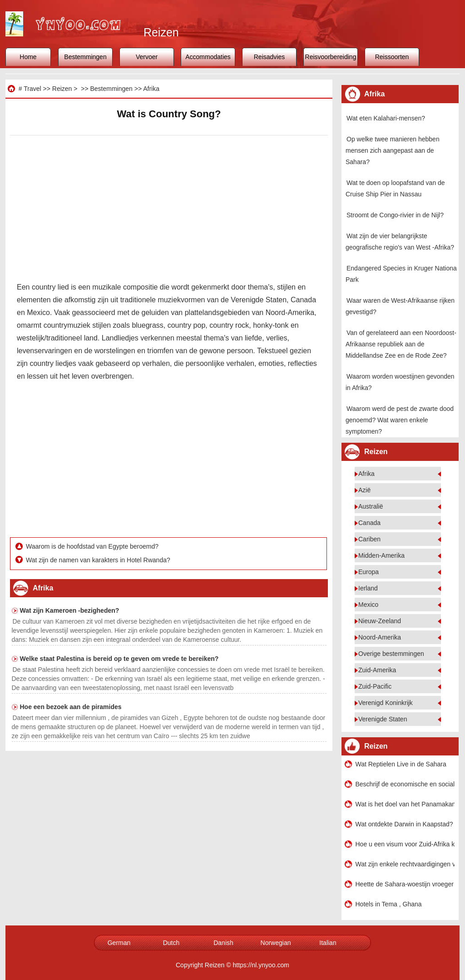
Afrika (151, 89)
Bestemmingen (85, 57)
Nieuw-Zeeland (380, 621)
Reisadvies (269, 57)
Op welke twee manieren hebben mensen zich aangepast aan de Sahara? (393, 150)
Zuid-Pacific (375, 686)
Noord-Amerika (380, 637)
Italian (328, 943)
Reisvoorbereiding (331, 57)
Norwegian (276, 943)
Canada (369, 523)
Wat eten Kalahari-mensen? (386, 118)
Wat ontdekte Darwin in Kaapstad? (404, 824)
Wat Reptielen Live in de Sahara (401, 764)
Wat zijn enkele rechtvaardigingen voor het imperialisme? (405, 864)
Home (28, 57)
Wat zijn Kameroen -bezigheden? (70, 610)
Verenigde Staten (383, 719)
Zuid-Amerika (377, 670)
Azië (364, 490)
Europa (369, 572)
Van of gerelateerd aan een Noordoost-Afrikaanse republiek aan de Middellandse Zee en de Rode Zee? (401, 344)
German (119, 943)
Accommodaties (208, 57)
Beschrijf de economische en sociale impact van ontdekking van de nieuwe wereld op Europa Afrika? (405, 784)
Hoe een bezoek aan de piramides (71, 707)
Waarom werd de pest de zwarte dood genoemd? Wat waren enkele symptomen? (400, 420)
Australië (371, 506)
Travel (32, 89)
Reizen (62, 89)
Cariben (369, 539)
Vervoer (147, 57)
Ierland (368, 588)
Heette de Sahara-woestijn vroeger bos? (405, 884)
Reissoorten (392, 57)
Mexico (368, 605)
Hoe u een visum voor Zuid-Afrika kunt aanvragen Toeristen (405, 844)
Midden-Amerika (381, 555)
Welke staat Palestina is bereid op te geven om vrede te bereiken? (119, 659)
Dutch (171, 943)
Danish (223, 943)
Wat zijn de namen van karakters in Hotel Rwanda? (99, 560)
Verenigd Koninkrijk (386, 703)
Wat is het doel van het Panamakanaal (405, 804)
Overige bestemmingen (391, 654)
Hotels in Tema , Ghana (389, 904)
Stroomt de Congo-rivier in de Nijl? (395, 215)
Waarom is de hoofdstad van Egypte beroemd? (93, 546)
